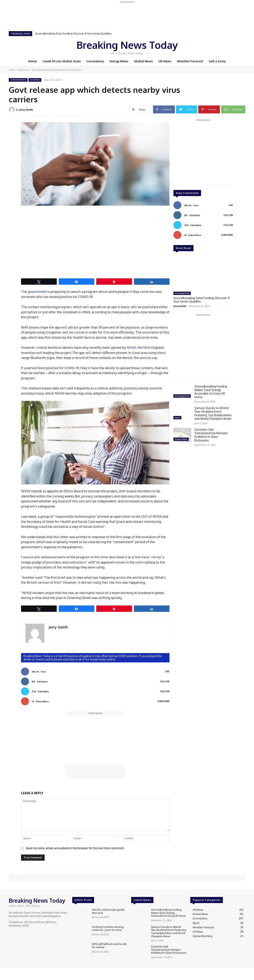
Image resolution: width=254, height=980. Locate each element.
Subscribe (164, 701)
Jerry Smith (26, 110)
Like (167, 672)
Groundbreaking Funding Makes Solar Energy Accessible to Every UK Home (211, 392)
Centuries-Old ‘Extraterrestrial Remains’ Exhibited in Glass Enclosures (211, 435)
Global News (181, 439)
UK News (35, 80)
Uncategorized (182, 293)
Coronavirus (23, 70)
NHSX (131, 347)
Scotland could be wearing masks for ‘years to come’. (108, 928)
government (37, 292)
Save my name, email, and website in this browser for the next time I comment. (75, 848)
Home (12, 70)
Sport (177, 418)
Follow (165, 681)
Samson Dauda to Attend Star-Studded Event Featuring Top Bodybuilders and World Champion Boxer (213, 413)
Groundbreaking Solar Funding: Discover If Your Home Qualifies (73, 34)
